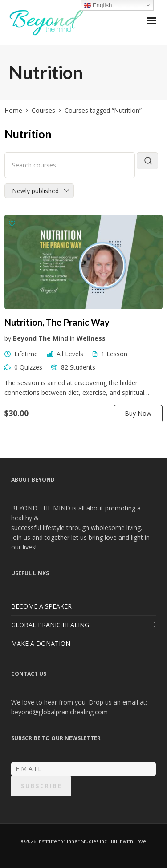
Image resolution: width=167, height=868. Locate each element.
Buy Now (138, 413)
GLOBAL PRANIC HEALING (50, 625)
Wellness (91, 338)
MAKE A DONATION (41, 643)
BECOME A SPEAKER (41, 606)
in (72, 338)
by (8, 338)
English (98, 5)
